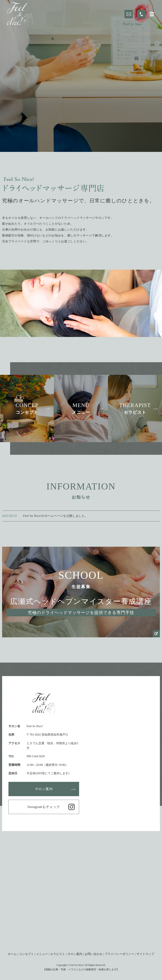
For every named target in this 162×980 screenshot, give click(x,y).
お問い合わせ (93, 954)
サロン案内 (44, 789)
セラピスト (58, 954)
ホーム (12, 954)
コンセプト (26, 954)
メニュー (42, 954)
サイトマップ (145, 954)
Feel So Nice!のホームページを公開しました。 (56, 516)
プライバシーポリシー (119, 954)
